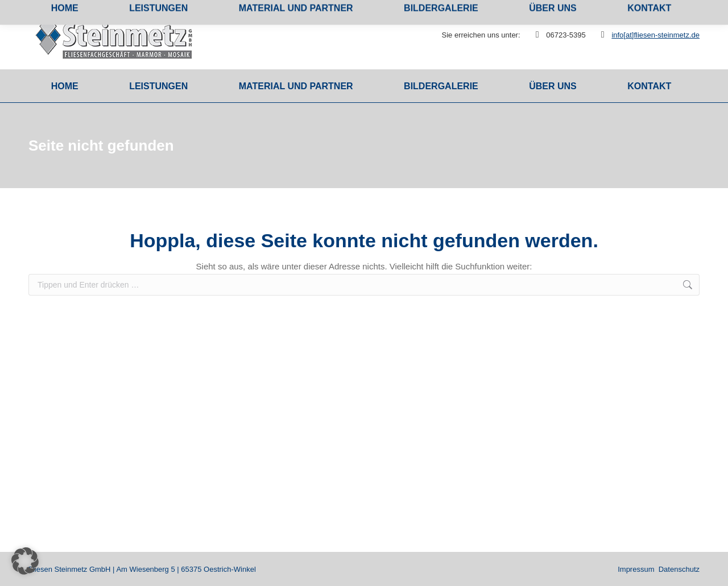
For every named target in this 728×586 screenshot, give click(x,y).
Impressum (636, 569)
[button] (25, 561)
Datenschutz (679, 569)
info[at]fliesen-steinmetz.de (655, 35)
